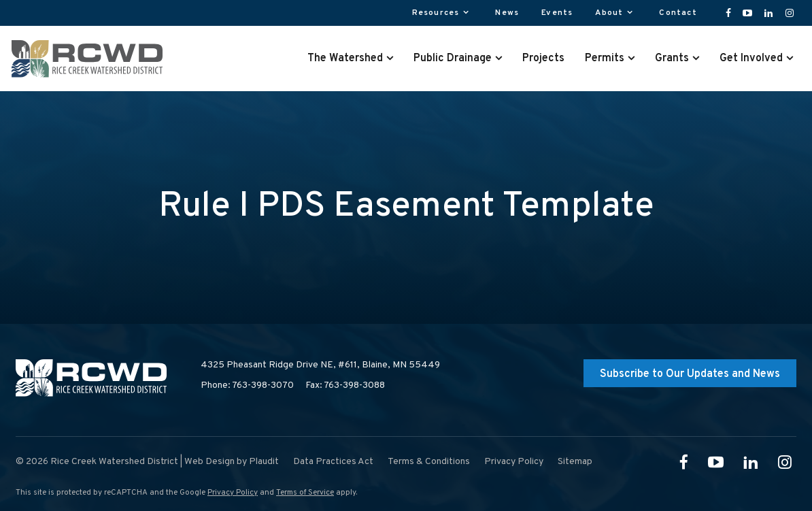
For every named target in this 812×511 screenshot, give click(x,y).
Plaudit (264, 462)
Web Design (209, 462)
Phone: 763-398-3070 (247, 385)
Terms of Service (305, 493)
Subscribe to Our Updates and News (690, 374)
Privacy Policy (233, 493)
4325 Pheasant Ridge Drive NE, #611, (320, 365)
